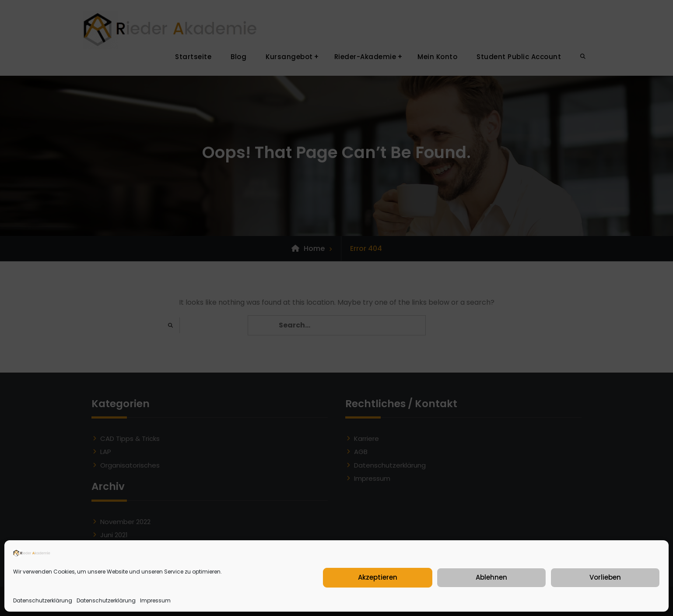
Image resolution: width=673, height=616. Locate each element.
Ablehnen (491, 577)
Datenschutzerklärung (43, 600)
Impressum (155, 600)
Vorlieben (605, 577)
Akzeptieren (378, 577)
